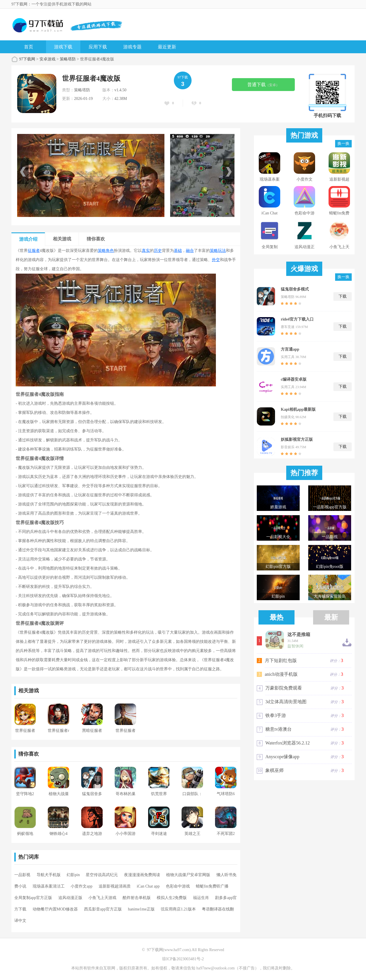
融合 (190, 251)
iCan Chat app (148, 886)
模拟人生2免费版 (172, 898)
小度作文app (81, 886)
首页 (29, 47)
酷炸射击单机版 (137, 898)
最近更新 (167, 47)
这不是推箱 (299, 635)
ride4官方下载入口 (297, 319)
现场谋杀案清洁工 (49, 886)
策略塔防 (68, 59)
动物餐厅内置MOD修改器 (55, 909)
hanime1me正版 (141, 909)
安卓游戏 (47, 59)
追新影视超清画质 (115, 886)
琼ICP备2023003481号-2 (183, 959)
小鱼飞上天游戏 (102, 898)
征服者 (34, 251)
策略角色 (106, 251)
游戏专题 (132, 47)
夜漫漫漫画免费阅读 (142, 875)
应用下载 (98, 47)
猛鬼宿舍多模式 (295, 289)
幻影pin (73, 875)
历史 (158, 251)
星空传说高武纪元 (102, 875)
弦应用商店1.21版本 (178, 909)
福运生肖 (201, 898)
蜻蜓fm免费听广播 (212, 886)
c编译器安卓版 (294, 379)
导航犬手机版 (49, 875)
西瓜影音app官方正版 (103, 909)
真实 (146, 251)
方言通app (290, 349)
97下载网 (27, 59)
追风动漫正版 (70, 898)
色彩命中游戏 (178, 886)
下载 (343, 296)
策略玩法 (218, 251)
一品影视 (22, 875)
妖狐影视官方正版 (297, 439)
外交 (216, 260)
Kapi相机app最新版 (298, 409)
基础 (178, 251)
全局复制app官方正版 (33, 898)
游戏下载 (63, 47)
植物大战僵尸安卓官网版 (188, 875)
